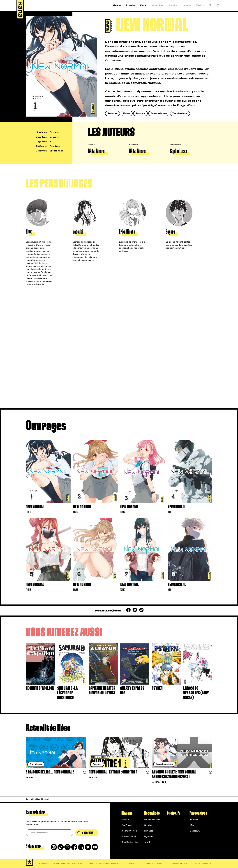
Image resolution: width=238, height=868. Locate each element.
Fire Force (126, 825)
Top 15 (147, 842)
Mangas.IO (195, 831)
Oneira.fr (174, 813)
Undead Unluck (129, 836)
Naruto (125, 820)
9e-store (194, 820)
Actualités (152, 813)
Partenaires (198, 813)
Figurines (149, 836)
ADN (192, 825)
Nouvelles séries (152, 820)
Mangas (127, 813)
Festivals (149, 831)
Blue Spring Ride (130, 842)
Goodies (148, 825)
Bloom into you (129, 831)
